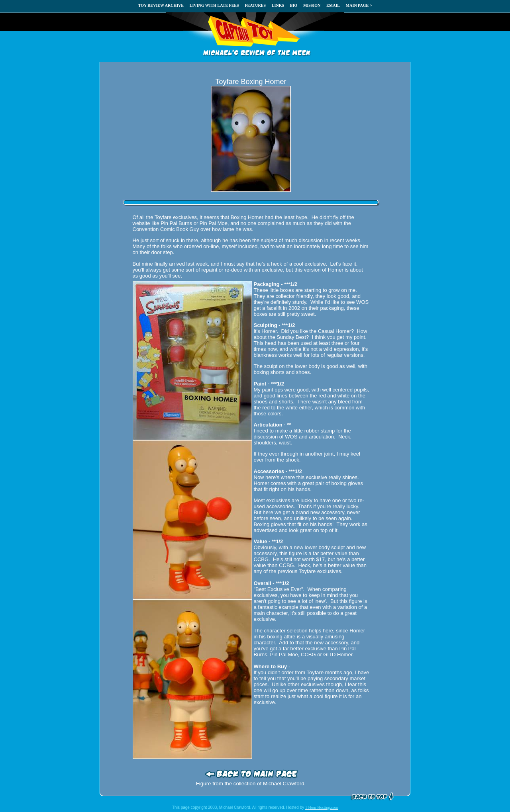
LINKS (278, 5)
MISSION (312, 5)
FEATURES (255, 5)
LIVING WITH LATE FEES (214, 5)
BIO (294, 5)
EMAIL (333, 5)
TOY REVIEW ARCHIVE (161, 5)
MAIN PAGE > (359, 5)
